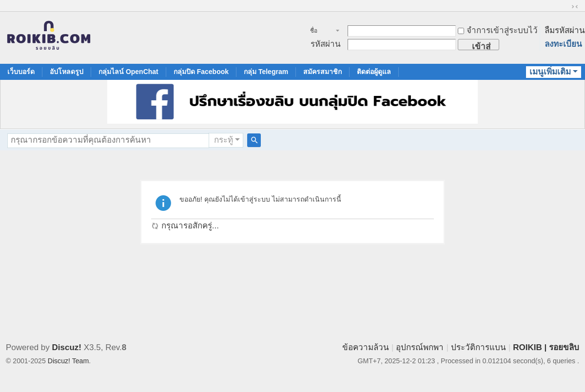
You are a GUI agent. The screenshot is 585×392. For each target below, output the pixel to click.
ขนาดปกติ (575, 7)
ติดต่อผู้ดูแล (374, 72)
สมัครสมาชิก (322, 72)
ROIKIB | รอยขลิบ (546, 347)
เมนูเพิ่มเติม (550, 72)
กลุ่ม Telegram (266, 72)
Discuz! (67, 347)
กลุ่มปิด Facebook (201, 72)
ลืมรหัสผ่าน (565, 30)
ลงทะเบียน (563, 44)
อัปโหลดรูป (67, 72)
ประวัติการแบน (478, 347)
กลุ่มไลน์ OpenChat (128, 72)
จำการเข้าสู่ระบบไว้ (498, 30)
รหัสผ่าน (326, 44)
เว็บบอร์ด (21, 72)
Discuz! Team (68, 361)
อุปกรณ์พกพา (420, 347)
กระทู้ (224, 140)
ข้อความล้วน (366, 347)
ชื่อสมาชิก (319, 32)
